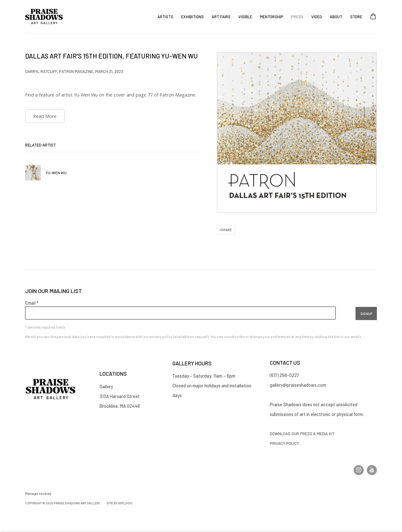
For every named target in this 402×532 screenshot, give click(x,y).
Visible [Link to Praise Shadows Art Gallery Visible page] (245, 17)
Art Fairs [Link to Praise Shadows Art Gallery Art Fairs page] (221, 17)
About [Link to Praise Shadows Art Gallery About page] (336, 17)
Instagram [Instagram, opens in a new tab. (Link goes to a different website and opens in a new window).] (359, 470)
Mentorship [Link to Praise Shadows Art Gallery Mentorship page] (272, 17)
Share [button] (227, 230)
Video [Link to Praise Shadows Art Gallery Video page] (317, 17)
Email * (32, 303)
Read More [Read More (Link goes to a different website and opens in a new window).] (45, 116)
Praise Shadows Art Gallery (44, 17)
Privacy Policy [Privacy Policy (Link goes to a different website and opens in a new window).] (285, 443)
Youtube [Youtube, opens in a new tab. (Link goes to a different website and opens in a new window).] (372, 470)
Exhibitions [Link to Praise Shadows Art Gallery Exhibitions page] (193, 17)
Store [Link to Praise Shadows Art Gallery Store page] (356, 17)
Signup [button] (366, 314)
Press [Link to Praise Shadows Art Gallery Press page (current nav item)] (297, 17)
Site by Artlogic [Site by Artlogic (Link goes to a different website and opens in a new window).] (120, 503)
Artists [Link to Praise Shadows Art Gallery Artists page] (165, 17)
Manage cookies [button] (38, 493)
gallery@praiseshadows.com (298, 385)
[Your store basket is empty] (373, 17)
